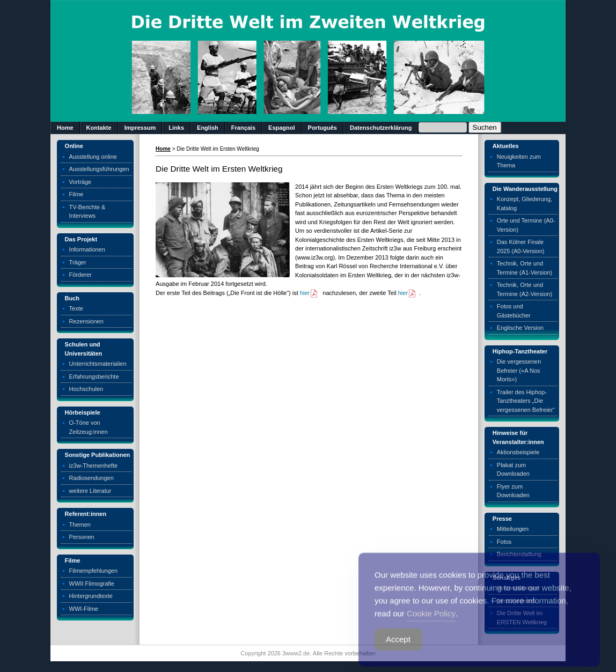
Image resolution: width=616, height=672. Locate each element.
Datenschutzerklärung (381, 128)
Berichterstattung (519, 554)
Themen (80, 525)
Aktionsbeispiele (518, 452)
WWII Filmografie (92, 584)
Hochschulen (86, 389)
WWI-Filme (84, 609)
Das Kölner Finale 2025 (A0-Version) (521, 246)
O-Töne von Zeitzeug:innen (89, 427)
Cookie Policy (431, 624)
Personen (82, 537)
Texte (76, 308)
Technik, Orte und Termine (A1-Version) (525, 268)
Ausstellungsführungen (99, 169)
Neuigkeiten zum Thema (519, 161)
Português (322, 128)
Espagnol (282, 128)
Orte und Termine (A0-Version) (526, 225)
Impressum (140, 128)
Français (243, 128)
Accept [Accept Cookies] (398, 650)
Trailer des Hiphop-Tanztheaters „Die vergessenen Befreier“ (526, 401)
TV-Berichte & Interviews (87, 212)
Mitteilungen (513, 529)
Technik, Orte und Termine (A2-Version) (525, 289)
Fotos (504, 542)
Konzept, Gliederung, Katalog (525, 204)
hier (309, 293)
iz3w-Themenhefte (94, 466)
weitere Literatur (90, 491)
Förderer (80, 275)
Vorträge (80, 182)
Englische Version (520, 328)
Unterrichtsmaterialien (98, 364)
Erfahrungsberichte (94, 376)
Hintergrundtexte (91, 596)
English (208, 128)
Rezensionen (86, 321)
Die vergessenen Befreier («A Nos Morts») (519, 370)
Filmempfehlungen (94, 571)
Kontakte (99, 128)
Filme (76, 194)
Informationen (87, 249)
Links (176, 128)
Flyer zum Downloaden (513, 491)
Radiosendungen (91, 478)
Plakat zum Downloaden (513, 470)
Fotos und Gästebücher (514, 311)
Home (65, 128)
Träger (78, 262)
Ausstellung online (93, 157)
